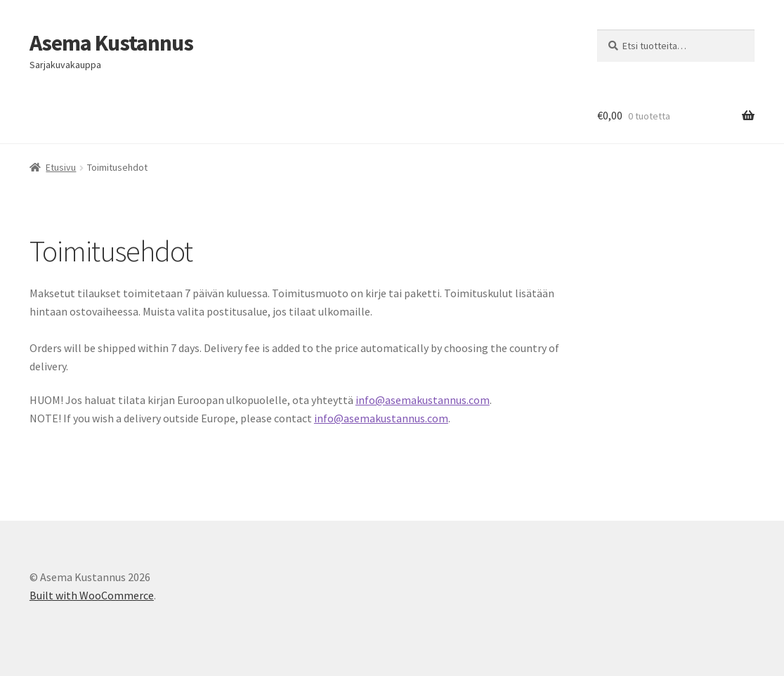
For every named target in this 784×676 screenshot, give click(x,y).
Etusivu (61, 167)
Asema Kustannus (111, 43)
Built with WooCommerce (92, 595)
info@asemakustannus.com (423, 400)
